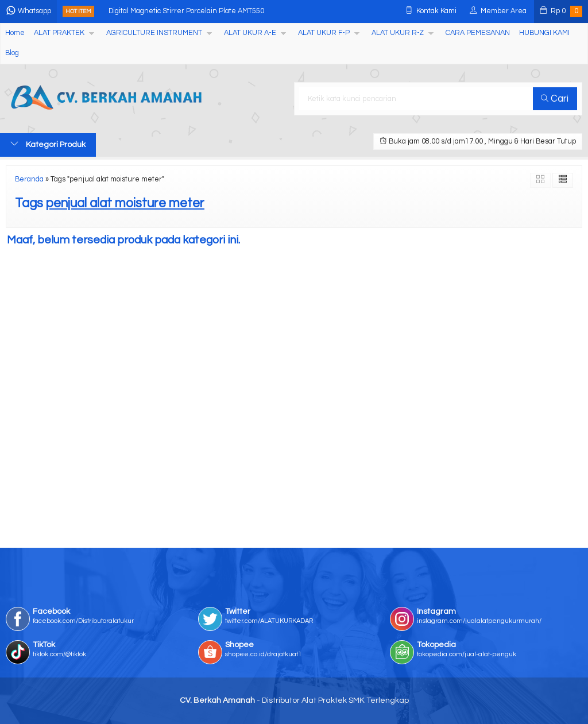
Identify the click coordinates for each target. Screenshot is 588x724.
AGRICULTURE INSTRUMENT (154, 33)
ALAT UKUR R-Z (398, 33)
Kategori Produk (48, 144)
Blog (12, 53)
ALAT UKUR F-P (324, 33)
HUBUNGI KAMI (544, 33)
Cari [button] (555, 99)
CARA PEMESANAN (478, 33)
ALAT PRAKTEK (59, 33)
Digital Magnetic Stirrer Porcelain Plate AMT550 (186, 11)
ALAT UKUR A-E (250, 33)
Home (15, 33)
